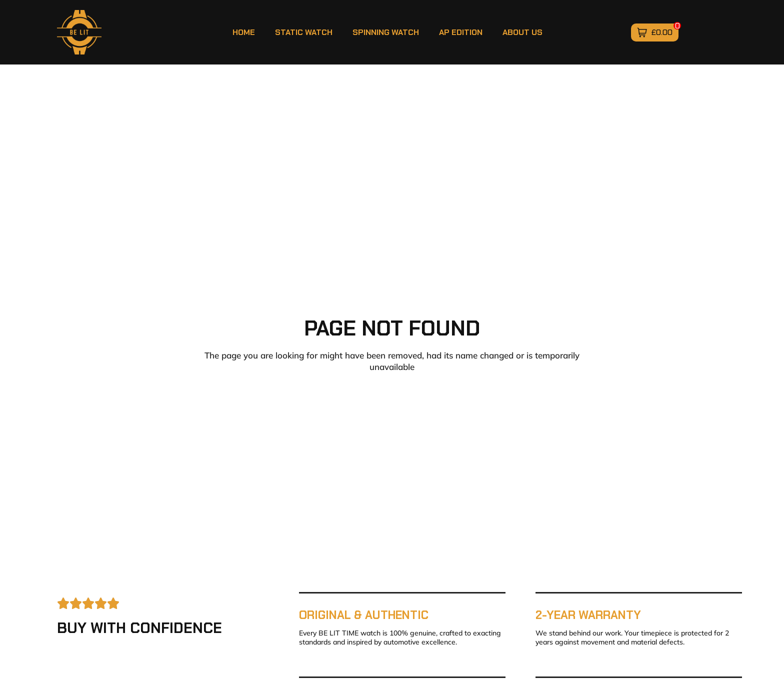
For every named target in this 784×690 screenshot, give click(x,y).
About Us (522, 32)
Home (244, 32)
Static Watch (304, 32)
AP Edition (461, 32)
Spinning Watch (386, 32)
